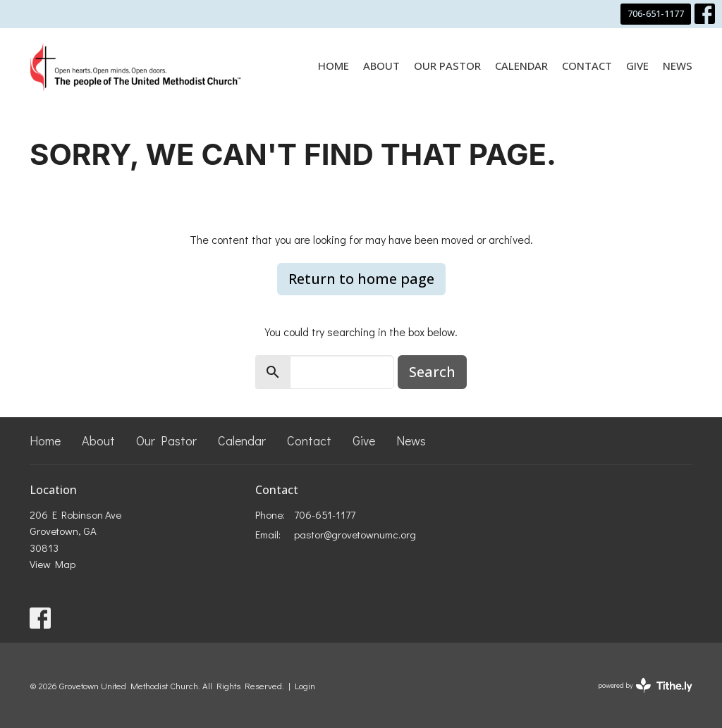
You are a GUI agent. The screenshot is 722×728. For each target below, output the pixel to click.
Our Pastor (447, 66)
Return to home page (361, 279)
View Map (53, 564)
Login (305, 686)
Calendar (521, 66)
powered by (645, 685)
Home (334, 66)
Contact (587, 66)
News (678, 66)
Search (432, 372)
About (381, 66)
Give (637, 66)
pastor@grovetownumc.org (355, 534)
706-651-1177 (656, 13)
